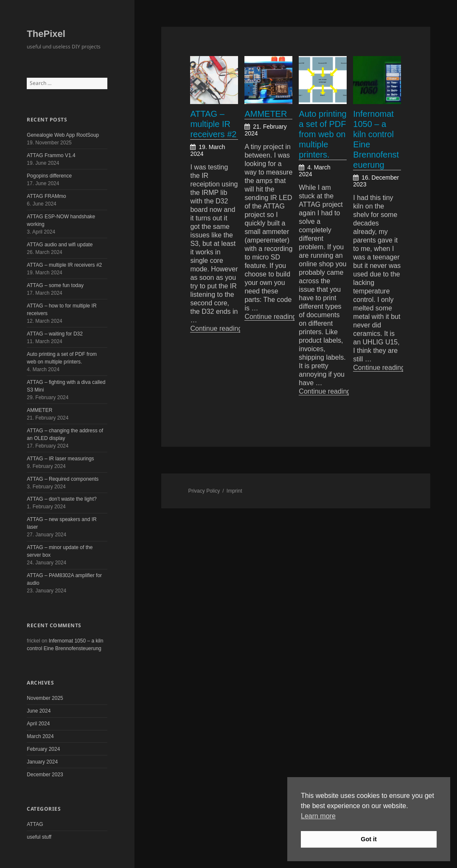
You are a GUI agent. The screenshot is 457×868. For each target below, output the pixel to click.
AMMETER (39, 410)
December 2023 (45, 775)
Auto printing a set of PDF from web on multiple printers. (322, 134)
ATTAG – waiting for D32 (55, 334)
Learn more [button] (318, 816)
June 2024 (39, 711)
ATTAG (35, 824)
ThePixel (46, 34)
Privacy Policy (204, 491)
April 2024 (38, 724)
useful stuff (39, 837)
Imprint (234, 491)
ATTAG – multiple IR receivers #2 (64, 265)
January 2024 (42, 762)
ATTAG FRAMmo (46, 196)
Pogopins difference (49, 176)
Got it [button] (369, 839)
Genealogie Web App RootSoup (63, 135)
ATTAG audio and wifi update (60, 245)
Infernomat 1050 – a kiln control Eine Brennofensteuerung (376, 139)
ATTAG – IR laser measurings (60, 459)
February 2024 (43, 749)
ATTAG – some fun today (55, 285)
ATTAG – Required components (63, 479)
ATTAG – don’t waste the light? (62, 499)
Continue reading (220, 328)
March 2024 (40, 736)
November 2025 (45, 698)
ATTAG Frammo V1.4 (51, 155)
